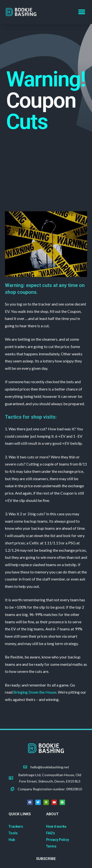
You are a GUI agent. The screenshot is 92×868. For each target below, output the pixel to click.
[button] (82, 12)
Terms (51, 846)
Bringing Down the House (35, 692)
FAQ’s (51, 833)
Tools (13, 833)
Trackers (16, 826)
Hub (12, 840)
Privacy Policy (58, 840)
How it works (56, 826)
